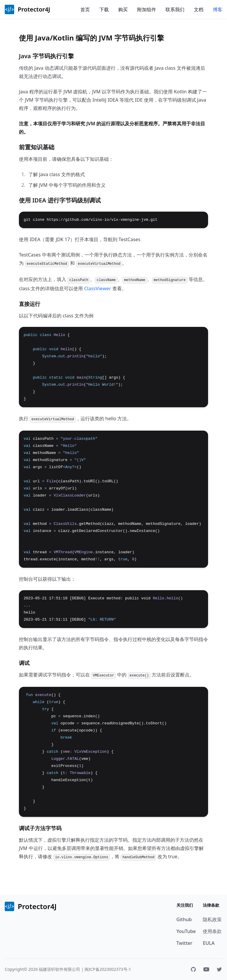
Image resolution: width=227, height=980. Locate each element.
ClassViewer (97, 288)
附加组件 (147, 9)
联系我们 (175, 9)
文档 (199, 9)
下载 (104, 9)
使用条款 (212, 931)
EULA (209, 943)
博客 (218, 9)
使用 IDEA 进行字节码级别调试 (60, 200)
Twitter (184, 943)
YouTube (186, 931)
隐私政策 (212, 919)
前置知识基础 (37, 147)
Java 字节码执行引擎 (46, 56)
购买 (123, 9)
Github (184, 919)
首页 (85, 9)
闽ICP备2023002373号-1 (108, 969)
